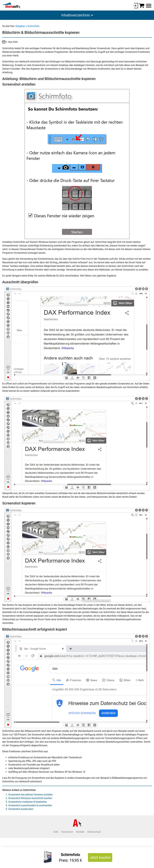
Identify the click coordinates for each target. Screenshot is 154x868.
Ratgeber (21, 26)
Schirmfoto (33, 26)
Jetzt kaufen (100, 857)
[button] (77, 15)
